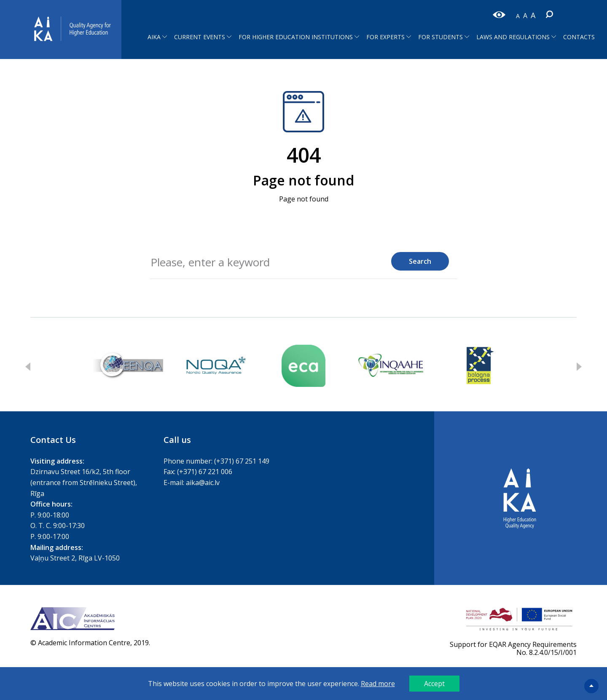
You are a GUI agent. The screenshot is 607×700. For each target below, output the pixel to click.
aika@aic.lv (203, 483)
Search (420, 261)
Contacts (579, 37)
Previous (28, 367)
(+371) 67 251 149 (242, 461)
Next (579, 367)
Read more (378, 684)
